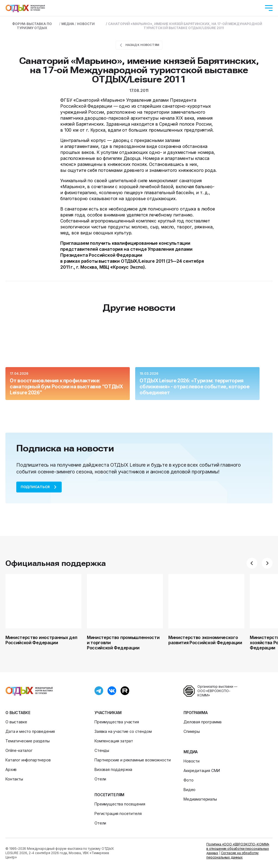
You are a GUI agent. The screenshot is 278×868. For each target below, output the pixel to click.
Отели (100, 779)
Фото (188, 780)
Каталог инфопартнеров (28, 760)
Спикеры (192, 731)
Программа (196, 713)
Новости (192, 761)
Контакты (14, 779)
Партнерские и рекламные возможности (132, 760)
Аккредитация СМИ (202, 771)
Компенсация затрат (114, 741)
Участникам (108, 713)
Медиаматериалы (200, 799)
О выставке (18, 713)
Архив (11, 769)
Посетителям (109, 795)
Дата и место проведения (30, 731)
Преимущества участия (117, 722)
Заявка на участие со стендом (123, 731)
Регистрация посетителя (118, 813)
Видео (189, 790)
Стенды (102, 750)
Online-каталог (19, 750)
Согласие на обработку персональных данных (233, 855)
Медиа (191, 752)
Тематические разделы (28, 741)
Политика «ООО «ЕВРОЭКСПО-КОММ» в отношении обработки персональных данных (238, 849)
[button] (252, 563)
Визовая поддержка (113, 769)
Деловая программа (203, 722)
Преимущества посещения (120, 804)
